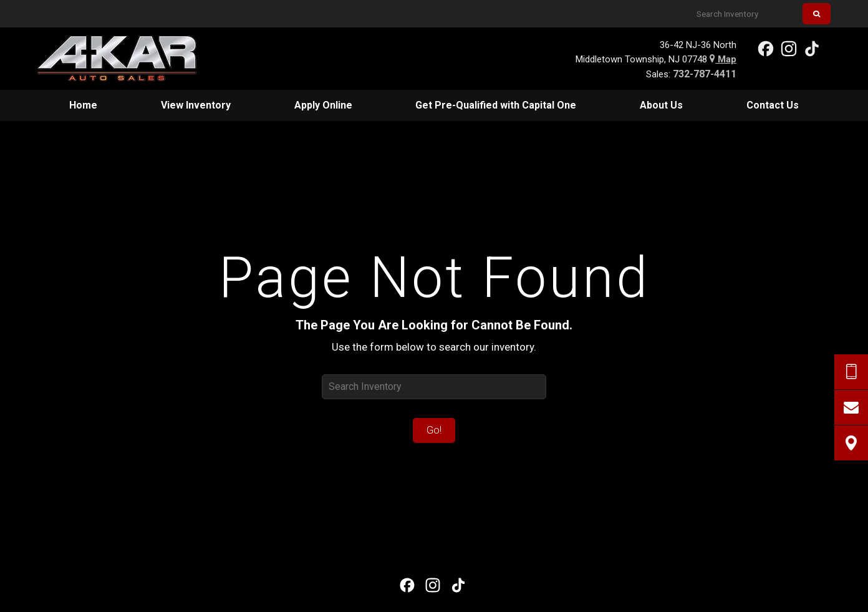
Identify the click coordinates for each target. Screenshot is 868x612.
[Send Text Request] (851, 372)
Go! (434, 430)
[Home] (126, 59)
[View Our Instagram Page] (788, 48)
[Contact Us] (851, 407)
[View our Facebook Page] (765, 48)
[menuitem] (83, 105)
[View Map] (851, 443)
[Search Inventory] (745, 14)
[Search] (817, 14)
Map (723, 59)
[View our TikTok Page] (811, 48)
